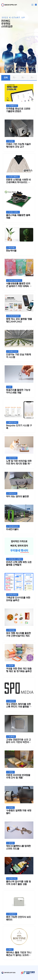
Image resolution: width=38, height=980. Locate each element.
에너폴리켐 (11, 737)
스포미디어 (11, 701)
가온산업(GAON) (13, 526)
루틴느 (10, 950)
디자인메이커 (12, 914)
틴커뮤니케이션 (13, 595)
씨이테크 (11, 808)
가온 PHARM (12, 458)
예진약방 (11, 666)
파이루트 (11, 141)
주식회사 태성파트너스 (15, 280)
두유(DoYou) (12, 493)
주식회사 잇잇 (12, 879)
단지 (10, 387)
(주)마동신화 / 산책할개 (15, 559)
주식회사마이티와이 (14, 316)
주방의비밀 (11, 630)
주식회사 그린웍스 (13, 212)
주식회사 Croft (13, 351)
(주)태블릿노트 (13, 106)
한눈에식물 (11, 248)
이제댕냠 (11, 772)
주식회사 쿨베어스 (13, 177)
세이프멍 (11, 843)
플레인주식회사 (13, 422)
